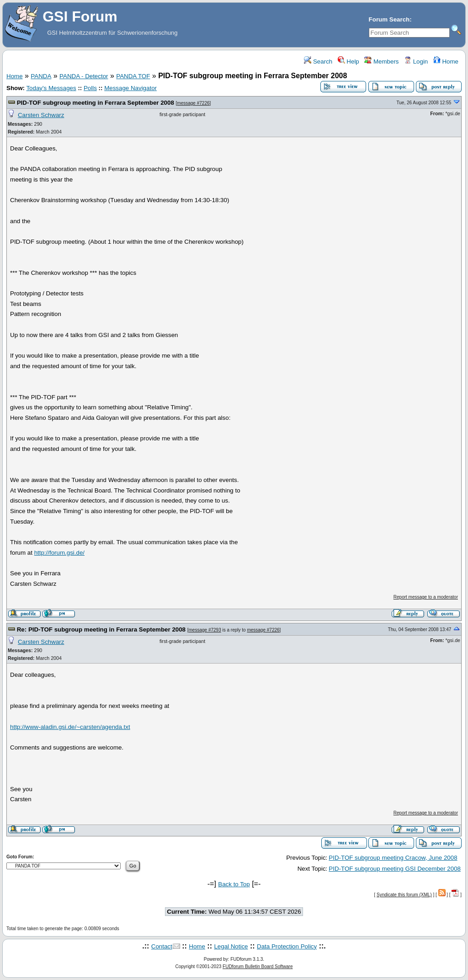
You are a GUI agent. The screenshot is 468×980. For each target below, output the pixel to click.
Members (381, 62)
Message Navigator (130, 88)
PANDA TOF (133, 76)
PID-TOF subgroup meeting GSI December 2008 (395, 869)
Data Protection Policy (287, 946)
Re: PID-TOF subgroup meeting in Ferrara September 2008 (101, 629)
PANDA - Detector (84, 76)
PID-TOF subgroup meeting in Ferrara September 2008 (96, 103)
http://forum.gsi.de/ (59, 553)
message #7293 (205, 630)
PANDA (41, 76)
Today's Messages (51, 88)
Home (446, 62)
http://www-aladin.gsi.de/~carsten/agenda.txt (70, 727)
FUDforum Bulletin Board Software (258, 967)
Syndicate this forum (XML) (404, 895)
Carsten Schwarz (41, 115)
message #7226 (193, 103)
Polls (90, 88)
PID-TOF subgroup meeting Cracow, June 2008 (393, 858)
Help (348, 62)
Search (318, 62)
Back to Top (234, 884)
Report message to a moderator (426, 597)
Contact (162, 946)
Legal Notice (231, 946)
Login (416, 62)
